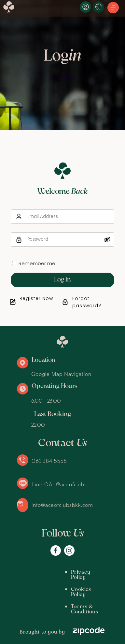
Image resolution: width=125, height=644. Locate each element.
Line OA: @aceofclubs (59, 484)
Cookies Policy (42, 584)
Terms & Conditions (49, 596)
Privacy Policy (42, 572)
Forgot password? (87, 302)
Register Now (36, 298)
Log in (62, 280)
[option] (62, 65)
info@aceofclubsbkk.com (62, 505)
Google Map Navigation (61, 374)
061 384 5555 (49, 461)
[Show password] (107, 239)
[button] (113, 8)
